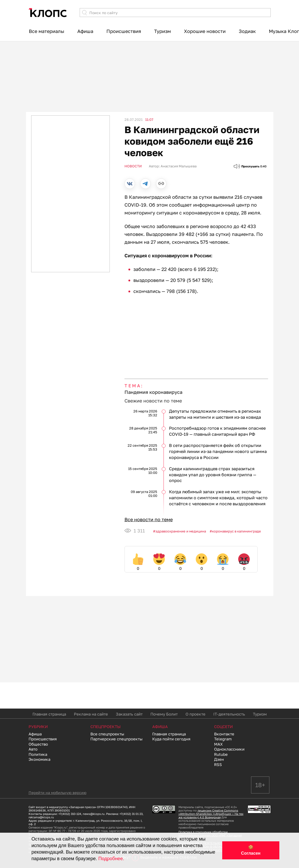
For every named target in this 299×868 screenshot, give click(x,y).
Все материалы (47, 31)
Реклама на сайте (91, 714)
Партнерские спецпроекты (116, 739)
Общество (38, 744)
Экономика (39, 759)
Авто (33, 749)
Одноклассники (229, 749)
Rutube (221, 754)
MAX (218, 744)
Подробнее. (111, 859)
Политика (38, 754)
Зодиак (247, 31)
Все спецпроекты (107, 734)
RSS (218, 764)
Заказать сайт (129, 714)
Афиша (85, 31)
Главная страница (49, 714)
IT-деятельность (229, 714)
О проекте (195, 714)
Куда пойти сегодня (171, 739)
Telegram (223, 739)
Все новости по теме (149, 519)
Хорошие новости (205, 31)
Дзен (219, 759)
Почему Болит (164, 714)
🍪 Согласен (251, 850)
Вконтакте (224, 734)
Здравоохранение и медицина (181, 531)
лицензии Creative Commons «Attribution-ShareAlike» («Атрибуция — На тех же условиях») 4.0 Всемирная (211, 814)
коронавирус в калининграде (237, 531)
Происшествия (124, 31)
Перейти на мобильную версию (58, 793)
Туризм (162, 31)
